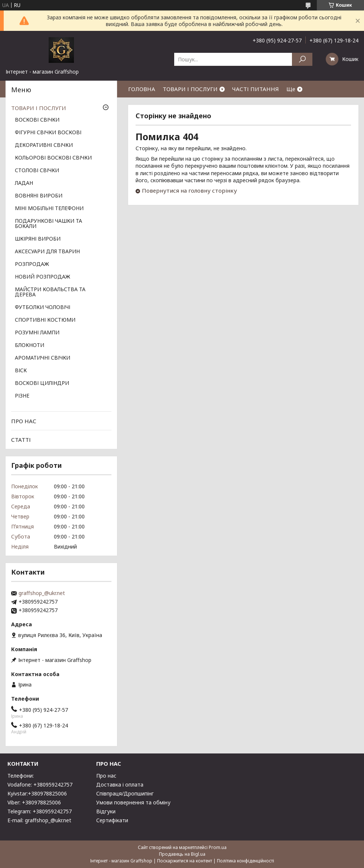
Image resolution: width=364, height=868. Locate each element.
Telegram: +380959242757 (40, 811)
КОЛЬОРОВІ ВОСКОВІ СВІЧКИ (53, 158)
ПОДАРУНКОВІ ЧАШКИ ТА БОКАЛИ (48, 224)
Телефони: (21, 776)
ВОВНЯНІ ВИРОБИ (39, 196)
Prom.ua (218, 847)
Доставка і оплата (120, 785)
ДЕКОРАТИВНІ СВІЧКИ (44, 145)
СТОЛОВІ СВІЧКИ (37, 171)
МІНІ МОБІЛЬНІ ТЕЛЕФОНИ (49, 209)
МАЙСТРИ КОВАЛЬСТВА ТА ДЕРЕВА (50, 292)
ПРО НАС (24, 421)
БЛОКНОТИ (30, 345)
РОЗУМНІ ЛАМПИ (37, 333)
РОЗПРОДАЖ (32, 264)
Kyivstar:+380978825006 (37, 793)
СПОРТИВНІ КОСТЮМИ (45, 320)
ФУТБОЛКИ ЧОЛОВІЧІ (43, 308)
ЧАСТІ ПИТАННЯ (256, 89)
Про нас (106, 776)
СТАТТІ (21, 440)
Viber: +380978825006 (34, 802)
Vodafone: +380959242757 (40, 785)
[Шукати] (302, 59)
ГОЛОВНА (142, 89)
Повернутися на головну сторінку (189, 190)
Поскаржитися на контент (185, 861)
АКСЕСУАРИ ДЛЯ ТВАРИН (47, 252)
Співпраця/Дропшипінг (125, 793)
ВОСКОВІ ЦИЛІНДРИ (42, 383)
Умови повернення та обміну (133, 802)
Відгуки (106, 811)
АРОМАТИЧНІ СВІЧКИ (43, 358)
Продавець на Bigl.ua (182, 854)
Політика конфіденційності (246, 861)
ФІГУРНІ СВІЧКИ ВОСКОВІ (48, 133)
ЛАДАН (24, 183)
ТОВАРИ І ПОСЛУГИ (190, 89)
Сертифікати (112, 820)
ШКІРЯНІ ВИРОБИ (38, 239)
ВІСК (21, 371)
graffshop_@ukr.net (42, 593)
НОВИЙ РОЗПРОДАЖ (43, 277)
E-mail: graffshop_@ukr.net (39, 820)
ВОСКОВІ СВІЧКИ (37, 120)
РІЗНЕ (22, 396)
